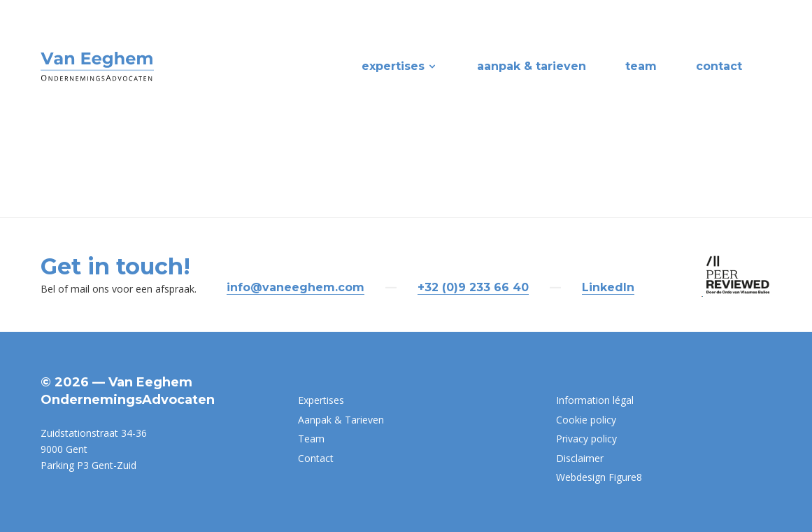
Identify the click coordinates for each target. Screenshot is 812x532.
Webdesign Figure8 (599, 477)
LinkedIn (608, 287)
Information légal (595, 400)
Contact (719, 66)
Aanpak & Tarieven (532, 66)
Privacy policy (586, 439)
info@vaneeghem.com (295, 287)
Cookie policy (586, 420)
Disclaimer (580, 458)
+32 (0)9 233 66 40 (473, 287)
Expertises (400, 66)
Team (641, 66)
